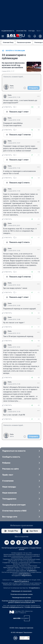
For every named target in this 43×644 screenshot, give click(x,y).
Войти (12, 88)
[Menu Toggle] (3, 36)
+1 (32, 238)
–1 (38, 155)
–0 (38, 107)
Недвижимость (8, 31)
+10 (32, 107)
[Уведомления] (35, 36)
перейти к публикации (13, 51)
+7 (32, 155)
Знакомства (21, 31)
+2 (32, 219)
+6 (32, 130)
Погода (32, 31)
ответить (7, 107)
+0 (32, 341)
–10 (38, 272)
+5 (32, 178)
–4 (38, 178)
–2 (38, 313)
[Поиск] (29, 36)
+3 (32, 272)
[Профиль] (40, 36)
